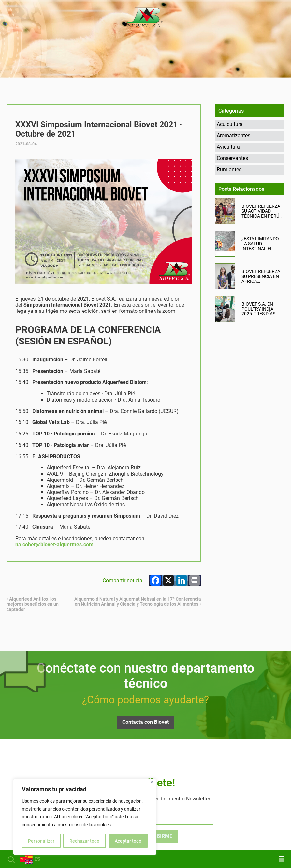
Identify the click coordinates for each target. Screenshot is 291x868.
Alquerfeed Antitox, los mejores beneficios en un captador (33, 604)
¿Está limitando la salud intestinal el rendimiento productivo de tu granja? (262, 244)
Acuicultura (230, 124)
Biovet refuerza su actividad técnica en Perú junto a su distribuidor (261, 211)
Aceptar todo (128, 841)
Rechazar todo (84, 841)
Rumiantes (229, 169)
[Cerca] (152, 782)
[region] (85, 817)
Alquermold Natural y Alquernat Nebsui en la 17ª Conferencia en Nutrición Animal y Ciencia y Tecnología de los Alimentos (138, 602)
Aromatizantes (233, 136)
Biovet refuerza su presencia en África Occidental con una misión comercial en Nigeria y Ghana (261, 276)
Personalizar (41, 841)
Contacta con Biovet (145, 722)
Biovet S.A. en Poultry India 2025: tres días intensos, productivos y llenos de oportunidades (260, 309)
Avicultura (228, 147)
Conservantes (232, 158)
